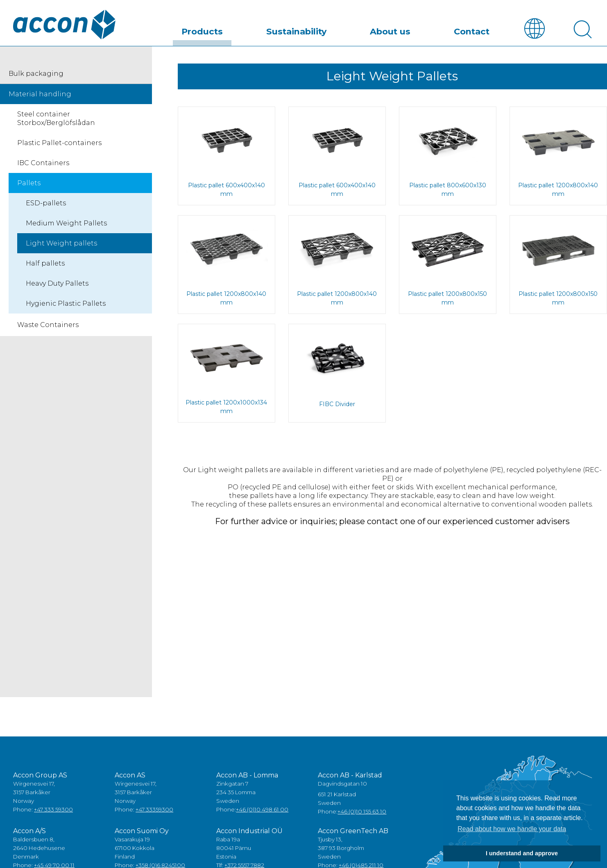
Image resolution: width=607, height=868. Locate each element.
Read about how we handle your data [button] (512, 829)
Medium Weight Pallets (66, 226)
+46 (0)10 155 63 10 (362, 815)
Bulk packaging (36, 76)
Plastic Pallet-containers (59, 146)
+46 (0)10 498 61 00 (262, 813)
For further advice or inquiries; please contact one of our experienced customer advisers (392, 524)
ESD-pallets (46, 206)
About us (418, 30)
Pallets (29, 186)
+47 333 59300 (53, 813)
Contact (481, 30)
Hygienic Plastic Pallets (66, 306)
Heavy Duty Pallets (57, 286)
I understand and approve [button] (522, 853)
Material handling (40, 97)
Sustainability (342, 30)
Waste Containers (48, 328)
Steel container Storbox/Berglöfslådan (56, 121)
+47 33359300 (154, 813)
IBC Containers (43, 166)
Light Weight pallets (61, 246)
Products (267, 30)
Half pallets (45, 266)
